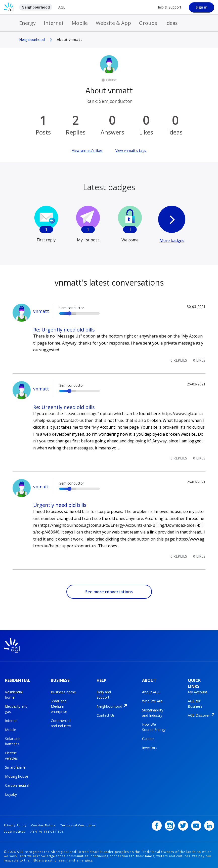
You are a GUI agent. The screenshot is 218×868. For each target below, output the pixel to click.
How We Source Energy (154, 726)
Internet (54, 23)
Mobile (80, 23)
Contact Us (106, 714)
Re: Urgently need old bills (64, 330)
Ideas (171, 23)
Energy (27, 23)
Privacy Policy (15, 823)
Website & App (113, 23)
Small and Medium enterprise (59, 705)
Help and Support (104, 694)
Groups (148, 23)
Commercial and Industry (61, 722)
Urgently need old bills (60, 505)
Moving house (17, 775)
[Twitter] (183, 823)
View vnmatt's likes (87, 150)
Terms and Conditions (78, 823)
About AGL (151, 691)
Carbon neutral (17, 784)
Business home (63, 691)
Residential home (14, 694)
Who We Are (152, 700)
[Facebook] (157, 823)
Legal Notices (15, 829)
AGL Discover (199, 714)
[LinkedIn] (209, 823)
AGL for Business (195, 703)
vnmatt (41, 311)
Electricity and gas (16, 708)
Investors (150, 747)
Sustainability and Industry (153, 712)
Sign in (202, 7)
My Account (198, 691)
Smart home (15, 766)
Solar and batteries (13, 740)
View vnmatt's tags (131, 150)
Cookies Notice (43, 823)
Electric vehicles (11, 755)
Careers (148, 738)
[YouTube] (196, 823)
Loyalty (11, 793)
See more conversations (109, 592)
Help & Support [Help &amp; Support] (169, 7)
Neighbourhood (36, 7)
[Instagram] (170, 823)
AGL (62, 7)
